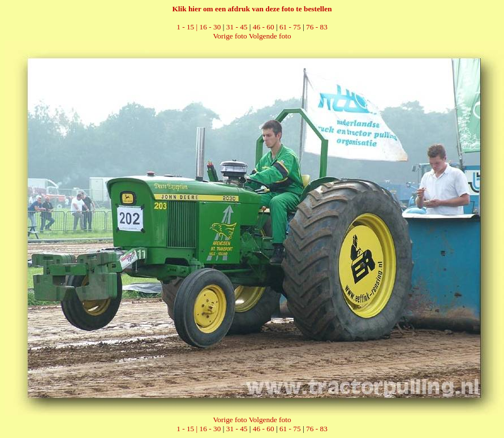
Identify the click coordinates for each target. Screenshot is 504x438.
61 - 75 (290, 27)
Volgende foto (270, 36)
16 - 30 (210, 27)
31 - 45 (237, 27)
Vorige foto (230, 36)
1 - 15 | (188, 27)
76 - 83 (317, 27)
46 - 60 (264, 27)
